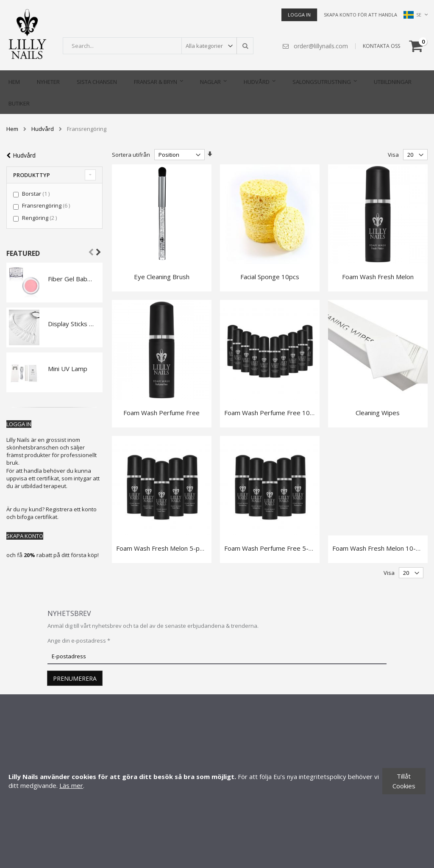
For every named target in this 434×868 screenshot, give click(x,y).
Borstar (37, 193)
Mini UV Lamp (68, 368)
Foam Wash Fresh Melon (378, 276)
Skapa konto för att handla (360, 15)
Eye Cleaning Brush (162, 276)
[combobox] (158, 46)
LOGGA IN (19, 424)
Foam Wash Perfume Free (161, 412)
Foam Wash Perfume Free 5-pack (273, 547)
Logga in (299, 15)
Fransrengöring (47, 205)
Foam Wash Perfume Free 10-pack (275, 412)
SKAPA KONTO (25, 535)
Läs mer (71, 785)
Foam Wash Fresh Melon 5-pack (163, 547)
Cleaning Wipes (378, 412)
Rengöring (40, 217)
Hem (12, 129)
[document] (217, 781)
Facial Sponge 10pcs (270, 276)
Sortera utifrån (131, 154)
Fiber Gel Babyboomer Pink (71, 278)
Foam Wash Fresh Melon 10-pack (381, 547)
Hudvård (43, 129)
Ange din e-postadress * (79, 640)
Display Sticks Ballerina (71, 323)
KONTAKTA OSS (381, 46)
